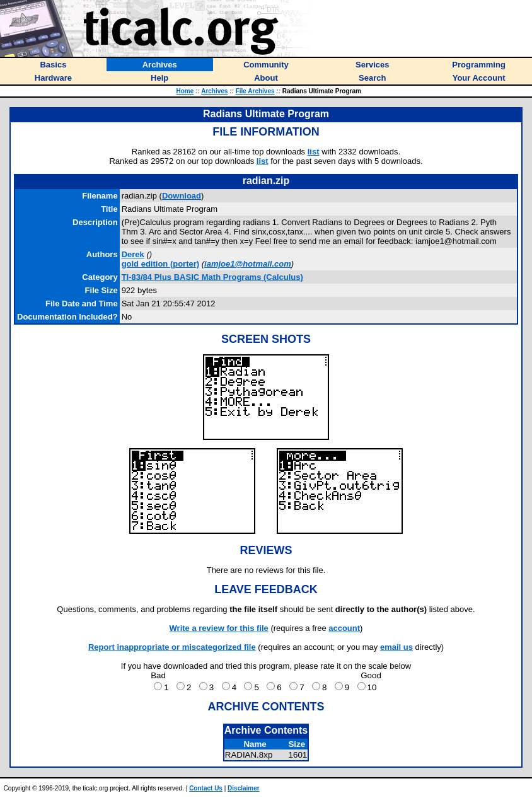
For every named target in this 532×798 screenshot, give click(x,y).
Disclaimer (244, 788)
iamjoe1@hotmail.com (248, 264)
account (344, 628)
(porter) (161, 264)
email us (396, 647)
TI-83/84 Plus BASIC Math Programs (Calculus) (212, 277)
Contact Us (206, 788)
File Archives (255, 91)
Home (185, 91)
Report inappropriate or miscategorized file (172, 647)
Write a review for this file (219, 628)
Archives (214, 91)
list (314, 152)
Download (182, 196)
